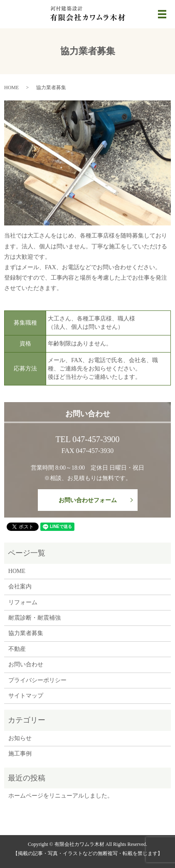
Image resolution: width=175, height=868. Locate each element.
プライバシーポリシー (37, 680)
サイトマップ (26, 696)
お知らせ (20, 738)
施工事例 (20, 754)
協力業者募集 (26, 633)
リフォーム (23, 602)
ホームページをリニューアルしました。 (61, 796)
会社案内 (20, 587)
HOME (11, 88)
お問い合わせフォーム (88, 500)
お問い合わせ (26, 664)
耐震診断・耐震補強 (35, 618)
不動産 (17, 649)
